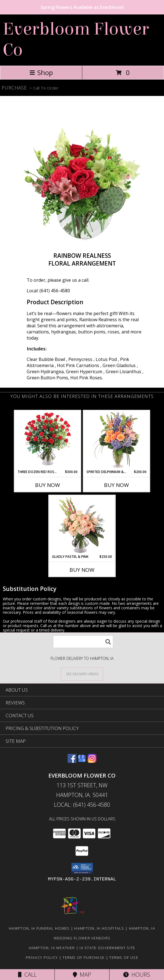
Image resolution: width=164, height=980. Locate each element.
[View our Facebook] (72, 761)
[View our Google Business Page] (82, 761)
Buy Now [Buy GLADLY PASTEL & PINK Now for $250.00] (82, 570)
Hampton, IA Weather (52, 948)
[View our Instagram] (92, 761)
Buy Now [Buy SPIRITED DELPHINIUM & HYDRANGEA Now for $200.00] (116, 485)
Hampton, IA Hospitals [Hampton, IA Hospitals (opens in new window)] (99, 928)
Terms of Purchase (84, 957)
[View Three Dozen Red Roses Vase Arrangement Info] (48, 440)
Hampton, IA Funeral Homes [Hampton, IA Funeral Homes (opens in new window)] (39, 928)
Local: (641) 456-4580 (48, 291)
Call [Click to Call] (27, 975)
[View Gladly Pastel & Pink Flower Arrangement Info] (82, 525)
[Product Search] (83, 642)
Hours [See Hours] (137, 975)
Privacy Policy (42, 957)
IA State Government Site (107, 948)
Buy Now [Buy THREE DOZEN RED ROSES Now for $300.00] (48, 485)
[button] (82, 868)
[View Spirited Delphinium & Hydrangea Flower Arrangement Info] (117, 440)
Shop (41, 72)
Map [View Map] (82, 975)
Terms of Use (124, 957)
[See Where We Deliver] (82, 674)
